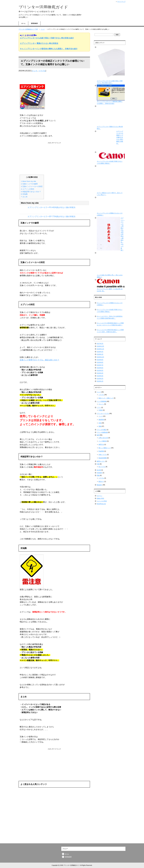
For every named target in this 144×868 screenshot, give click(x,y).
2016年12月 (100, 346)
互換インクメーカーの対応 (32, 186)
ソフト (99, 407)
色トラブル (102, 467)
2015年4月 (100, 373)
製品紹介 (100, 485)
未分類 (99, 470)
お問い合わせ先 (103, 438)
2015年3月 (100, 376)
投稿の (100, 498)
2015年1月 (100, 381)
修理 (98, 435)
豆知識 (24, 194)
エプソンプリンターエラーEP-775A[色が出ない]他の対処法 (51, 216)
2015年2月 (100, 379)
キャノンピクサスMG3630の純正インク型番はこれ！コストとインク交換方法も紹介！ (110, 324)
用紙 (100, 426)
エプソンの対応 (28, 189)
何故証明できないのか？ (31, 192)
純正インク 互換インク (106, 398)
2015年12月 (100, 357)
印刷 (98, 464)
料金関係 (101, 451)
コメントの (102, 501)
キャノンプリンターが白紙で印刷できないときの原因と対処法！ (110, 311)
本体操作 (100, 473)
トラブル (42, 71)
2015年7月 (100, 365)
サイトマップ (121, 2)
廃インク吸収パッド (105, 448)
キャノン (101, 404)
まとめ (24, 197)
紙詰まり (101, 481)
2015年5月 (100, 370)
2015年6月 (100, 368)
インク (35, 71)
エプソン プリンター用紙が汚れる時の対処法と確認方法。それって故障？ (123, 234)
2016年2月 (100, 352)
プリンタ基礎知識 (102, 432)
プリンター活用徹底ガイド (43, 7)
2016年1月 (100, 354)
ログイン (100, 496)
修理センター (101, 461)
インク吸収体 (103, 441)
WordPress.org (101, 504)
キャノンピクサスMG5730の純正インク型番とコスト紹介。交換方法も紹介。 (110, 331)
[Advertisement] (54, 158)
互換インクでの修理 (29, 184)
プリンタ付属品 (102, 430)
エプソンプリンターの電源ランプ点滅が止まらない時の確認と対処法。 (120, 137)
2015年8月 (100, 362)
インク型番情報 (102, 401)
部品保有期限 (103, 458)
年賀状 (101, 410)
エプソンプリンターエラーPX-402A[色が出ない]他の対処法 (51, 207)
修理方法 (101, 444)
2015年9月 (100, 360)
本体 (100, 423)
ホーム (23, 23)
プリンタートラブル (103, 414)
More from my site (28, 181)
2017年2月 (100, 344)
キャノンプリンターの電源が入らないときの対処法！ (110, 304)
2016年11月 (100, 349)
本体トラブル (103, 455)
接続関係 (101, 420)
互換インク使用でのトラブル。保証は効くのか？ (39, 360)
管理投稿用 (34, 23)
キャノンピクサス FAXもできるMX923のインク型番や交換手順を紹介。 (110, 317)
